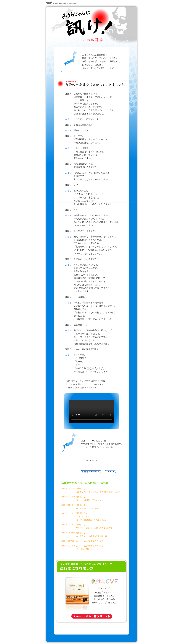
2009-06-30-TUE (68, 541)
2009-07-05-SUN (68, 505)
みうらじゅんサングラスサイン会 (90, 541)
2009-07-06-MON (68, 497)
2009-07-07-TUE (68, 489)
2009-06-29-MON (68, 546)
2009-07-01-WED (68, 533)
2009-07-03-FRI (67, 513)
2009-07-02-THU (68, 525)
